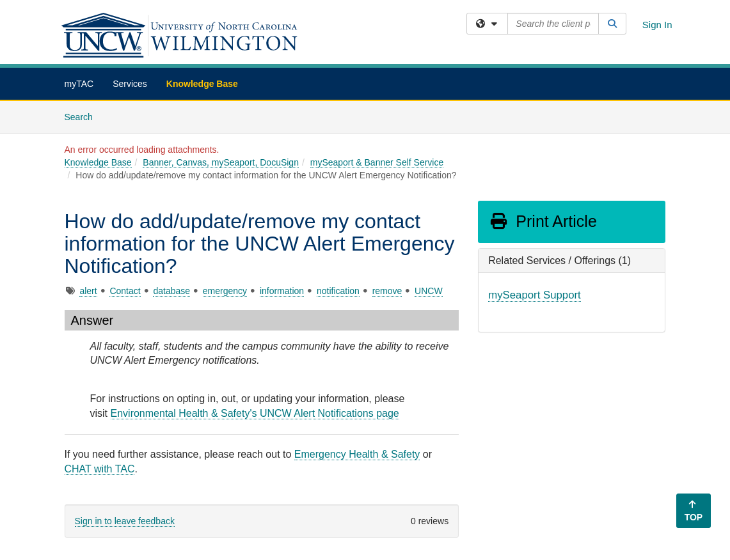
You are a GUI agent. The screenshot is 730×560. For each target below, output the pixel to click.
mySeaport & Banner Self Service (377, 162)
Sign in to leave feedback (125, 521)
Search (83, 116)
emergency (225, 291)
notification (338, 291)
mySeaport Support (535, 295)
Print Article (543, 221)
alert (88, 291)
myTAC (79, 84)
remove (387, 291)
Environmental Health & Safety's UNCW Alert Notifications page (255, 413)
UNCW (429, 291)
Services (130, 84)
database (171, 291)
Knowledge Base (202, 84)
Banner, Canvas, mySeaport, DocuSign (221, 162)
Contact (125, 291)
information (282, 291)
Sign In (657, 25)
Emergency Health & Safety (357, 454)
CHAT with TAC (100, 469)
